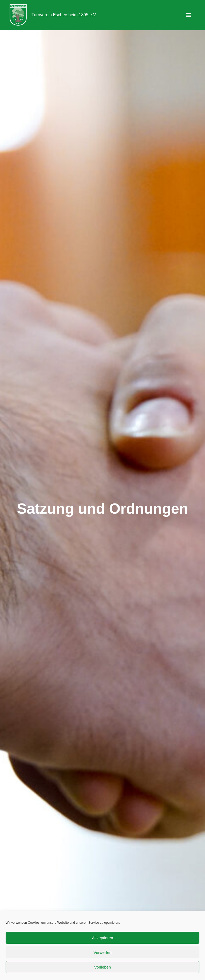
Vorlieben (103, 967)
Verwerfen (102, 952)
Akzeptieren (102, 938)
